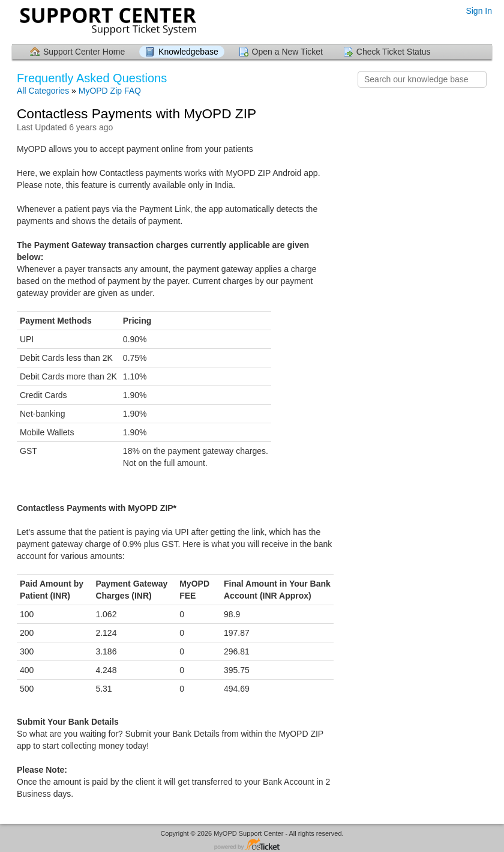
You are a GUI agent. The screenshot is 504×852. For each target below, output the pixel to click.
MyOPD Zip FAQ (110, 91)
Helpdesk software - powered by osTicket (252, 845)
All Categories (43, 91)
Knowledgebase (188, 52)
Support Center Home (84, 52)
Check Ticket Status (394, 52)
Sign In (479, 11)
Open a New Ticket (287, 52)
